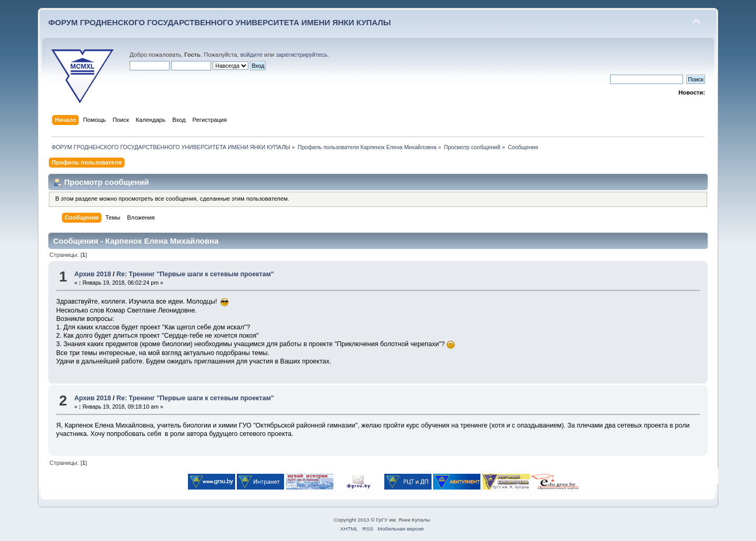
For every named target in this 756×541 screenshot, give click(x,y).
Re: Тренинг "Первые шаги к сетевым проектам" (195, 274)
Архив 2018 (92, 274)
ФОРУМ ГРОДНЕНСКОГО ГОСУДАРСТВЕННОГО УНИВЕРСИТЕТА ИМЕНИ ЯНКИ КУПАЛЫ (220, 22)
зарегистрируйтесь (301, 55)
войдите (251, 55)
